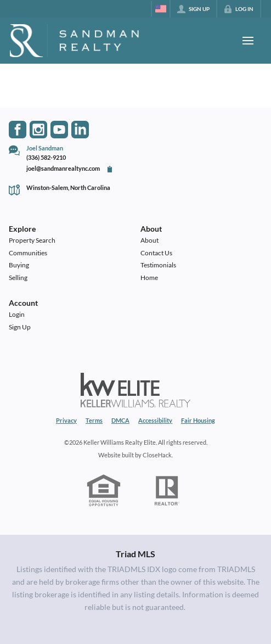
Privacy (66, 420)
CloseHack (157, 455)
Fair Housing (198, 420)
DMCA (120, 420)
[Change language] (161, 9)
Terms (94, 420)
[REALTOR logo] (167, 491)
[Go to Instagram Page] (38, 130)
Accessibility (155, 420)
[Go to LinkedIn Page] (80, 130)
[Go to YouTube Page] (59, 130)
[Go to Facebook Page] (18, 130)
